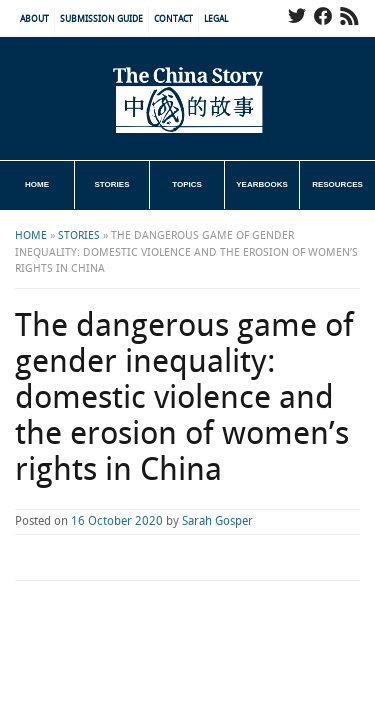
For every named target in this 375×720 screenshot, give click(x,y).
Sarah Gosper (217, 521)
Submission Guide (101, 19)
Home (37, 184)
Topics (187, 184)
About (34, 19)
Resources (337, 184)
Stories (112, 184)
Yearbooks (262, 184)
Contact (173, 19)
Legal (216, 19)
